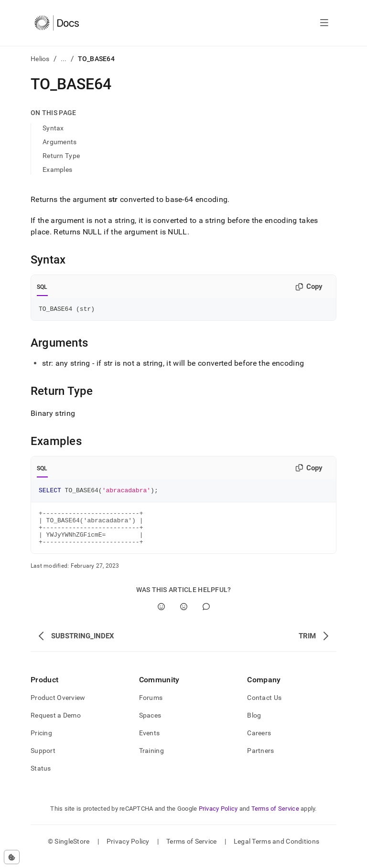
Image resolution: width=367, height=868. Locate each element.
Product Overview (58, 708)
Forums (151, 708)
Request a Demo (56, 725)
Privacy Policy (218, 819)
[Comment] (206, 617)
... (64, 59)
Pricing (41, 743)
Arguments (60, 142)
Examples (57, 169)
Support (43, 761)
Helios (40, 59)
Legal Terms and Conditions (276, 851)
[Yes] (161, 617)
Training (151, 761)
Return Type (61, 156)
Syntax (53, 128)
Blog (254, 725)
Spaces (150, 725)
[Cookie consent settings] (12, 857)
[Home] (57, 23)
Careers (259, 743)
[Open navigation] (324, 23)
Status (41, 778)
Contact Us (264, 708)
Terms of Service (275, 819)
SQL (42, 287)
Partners (260, 761)
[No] (184, 617)
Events (150, 743)
